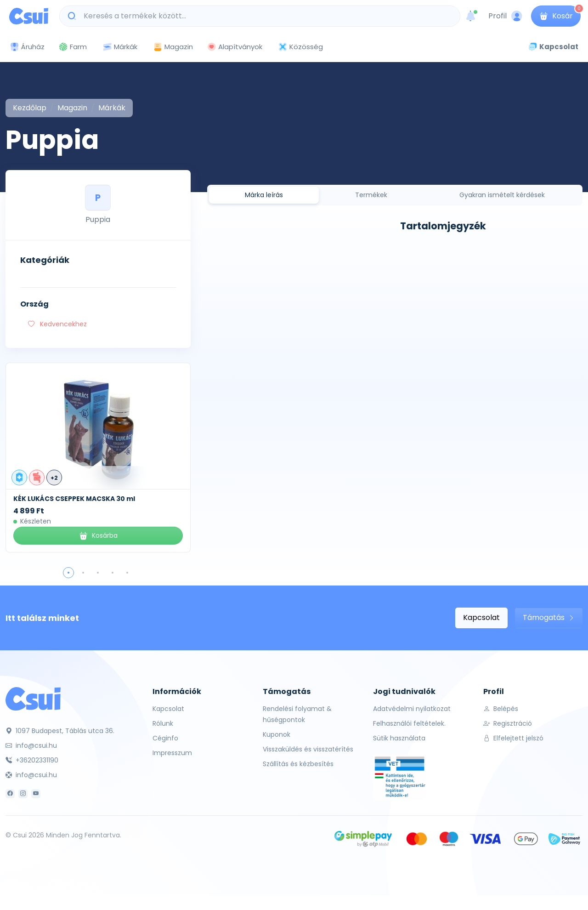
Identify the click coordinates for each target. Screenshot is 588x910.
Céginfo (165, 738)
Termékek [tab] (371, 195)
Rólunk (163, 723)
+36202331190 (32, 760)
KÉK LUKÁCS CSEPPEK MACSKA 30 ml (74, 499)
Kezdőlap (30, 108)
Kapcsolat (481, 617)
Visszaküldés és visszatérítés (308, 749)
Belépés (501, 709)
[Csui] (33, 698)
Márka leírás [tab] (264, 195)
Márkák (120, 47)
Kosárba (98, 536)
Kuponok (277, 734)
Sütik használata (399, 738)
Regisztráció (508, 723)
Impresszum (172, 753)
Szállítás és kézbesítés (298, 764)
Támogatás (549, 617)
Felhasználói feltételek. (409, 723)
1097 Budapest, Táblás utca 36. (60, 731)
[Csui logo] (29, 16)
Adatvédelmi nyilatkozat (412, 709)
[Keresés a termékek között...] (265, 16)
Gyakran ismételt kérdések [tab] (502, 195)
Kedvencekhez (57, 324)
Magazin (173, 47)
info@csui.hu (31, 745)
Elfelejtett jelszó (513, 738)
